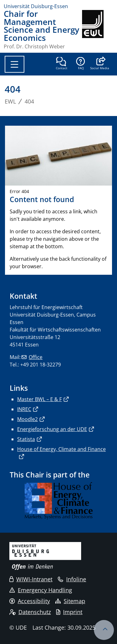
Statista (26, 439)
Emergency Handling (41, 590)
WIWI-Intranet (31, 579)
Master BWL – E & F (39, 399)
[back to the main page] (98, 29)
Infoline (72, 579)
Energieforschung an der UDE (52, 429)
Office (36, 357)
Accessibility (30, 601)
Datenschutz (30, 612)
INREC (24, 409)
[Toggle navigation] (15, 64)
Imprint (69, 612)
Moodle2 (27, 419)
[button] (100, 64)
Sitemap (70, 601)
